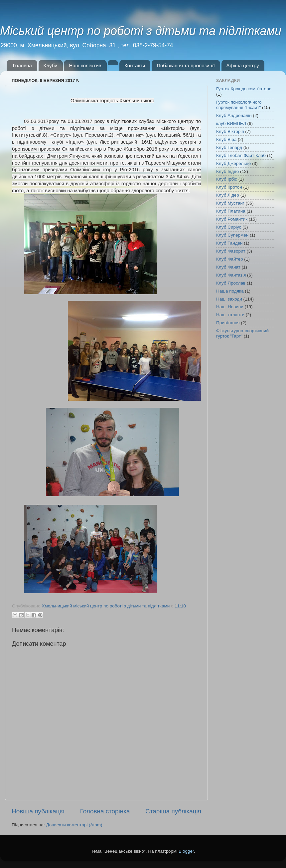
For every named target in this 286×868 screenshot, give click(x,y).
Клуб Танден (229, 243)
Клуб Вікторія (230, 131)
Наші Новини (230, 307)
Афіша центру (243, 65)
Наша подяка (230, 291)
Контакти (135, 65)
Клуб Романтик (232, 219)
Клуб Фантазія (231, 275)
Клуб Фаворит (231, 251)
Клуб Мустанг (230, 203)
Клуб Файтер (230, 259)
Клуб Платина (231, 211)
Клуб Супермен (232, 235)
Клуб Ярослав (231, 283)
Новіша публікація (38, 811)
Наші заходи (229, 299)
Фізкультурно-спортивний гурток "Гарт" (242, 333)
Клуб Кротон (229, 187)
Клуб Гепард (229, 147)
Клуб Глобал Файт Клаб (241, 155)
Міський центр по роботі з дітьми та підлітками (141, 31)
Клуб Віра (226, 139)
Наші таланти (230, 315)
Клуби (51, 65)
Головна (22, 65)
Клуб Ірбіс (227, 179)
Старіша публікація (173, 811)
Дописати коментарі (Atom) (74, 825)
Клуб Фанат (228, 267)
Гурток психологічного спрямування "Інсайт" (239, 105)
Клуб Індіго (227, 171)
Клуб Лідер (228, 195)
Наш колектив (85, 65)
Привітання (228, 323)
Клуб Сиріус (229, 227)
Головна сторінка (105, 811)
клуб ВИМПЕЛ (231, 123)
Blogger (186, 851)
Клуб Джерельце (233, 163)
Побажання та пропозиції (186, 65)
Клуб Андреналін (234, 115)
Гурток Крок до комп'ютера (244, 89)
